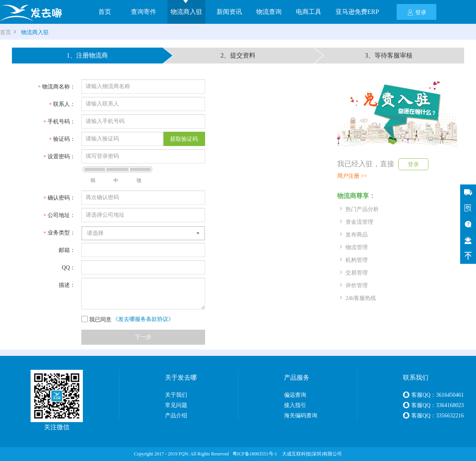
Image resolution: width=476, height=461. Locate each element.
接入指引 (295, 405)
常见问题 (176, 405)
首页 (105, 12)
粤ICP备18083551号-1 (255, 454)
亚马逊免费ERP (357, 12)
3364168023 (450, 405)
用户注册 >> (352, 176)
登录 (417, 12)
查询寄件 (144, 12)
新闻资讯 (229, 12)
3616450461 (450, 395)
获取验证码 (184, 139)
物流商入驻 (186, 12)
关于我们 (176, 395)
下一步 (143, 337)
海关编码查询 (301, 416)
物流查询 (269, 12)
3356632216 (450, 416)
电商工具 (309, 12)
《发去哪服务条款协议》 (143, 319)
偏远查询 (295, 395)
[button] (143, 233)
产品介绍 (176, 416)
